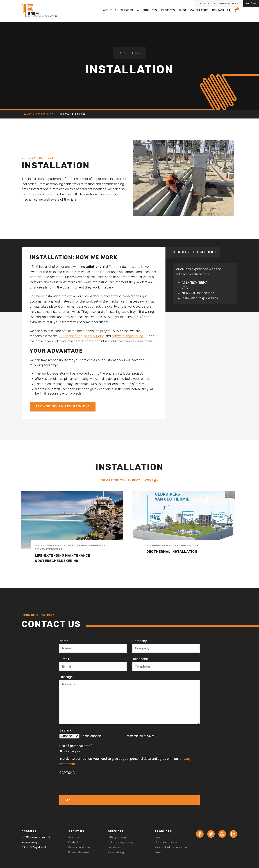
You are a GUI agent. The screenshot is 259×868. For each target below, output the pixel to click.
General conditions (79, 847)
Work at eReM (229, 4)
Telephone (141, 659)
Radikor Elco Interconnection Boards (171, 850)
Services (127, 10)
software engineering (127, 336)
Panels (159, 837)
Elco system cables (166, 842)
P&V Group (207, 4)
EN (254, 3)
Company (140, 641)
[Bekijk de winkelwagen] (236, 10)
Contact (218, 10)
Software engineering (121, 842)
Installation (114, 847)
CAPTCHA (67, 773)
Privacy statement (80, 852)
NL (248, 3)
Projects (168, 10)
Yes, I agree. (72, 751)
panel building (94, 336)
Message (66, 677)
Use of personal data (76, 746)
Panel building (116, 852)
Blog (182, 10)
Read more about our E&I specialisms (63, 407)
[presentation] (87, 783)
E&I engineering (70, 336)
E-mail (65, 659)
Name (64, 641)
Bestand (66, 730)
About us (110, 10)
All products (147, 10)
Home (27, 114)
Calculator (199, 10)
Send (69, 800)
